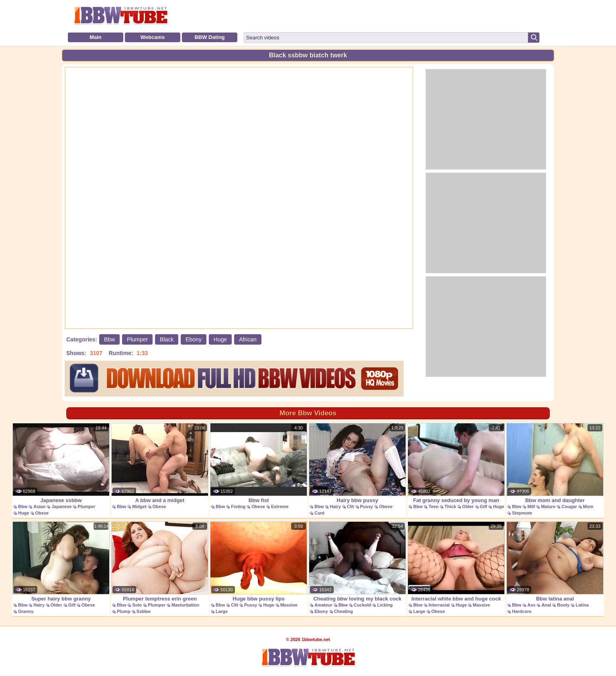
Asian (39, 506)
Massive (289, 605)
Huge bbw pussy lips (259, 562)
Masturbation (185, 605)
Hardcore (522, 611)
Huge (220, 339)
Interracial (439, 605)
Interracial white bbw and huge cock (456, 562)
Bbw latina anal (555, 562)
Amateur (323, 605)
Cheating (344, 611)
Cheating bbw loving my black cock (357, 562)
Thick (450, 506)
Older (468, 506)
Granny (26, 611)
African (248, 339)
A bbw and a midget (160, 463)
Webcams (153, 37)
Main (96, 37)
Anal (546, 605)
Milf (531, 506)
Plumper (137, 339)
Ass (531, 605)
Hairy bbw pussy (357, 463)
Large (222, 611)
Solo (137, 605)
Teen (433, 506)
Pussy (367, 506)
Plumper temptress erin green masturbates (160, 566)
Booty (563, 605)
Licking (385, 605)
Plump (124, 611)
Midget (139, 506)
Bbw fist (259, 463)
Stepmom (522, 513)
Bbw (109, 339)
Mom (588, 506)
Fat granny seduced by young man (456, 463)
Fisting (238, 506)
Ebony (194, 339)
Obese (42, 513)
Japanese (61, 506)
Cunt (319, 513)
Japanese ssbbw (61, 463)
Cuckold (362, 605)
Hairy (335, 506)
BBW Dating (209, 37)
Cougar (569, 506)
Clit (351, 506)
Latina (582, 605)
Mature (548, 506)
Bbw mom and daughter (555, 463)
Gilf (483, 506)
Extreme (280, 506)
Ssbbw (144, 611)
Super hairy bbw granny (61, 562)
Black (167, 339)
